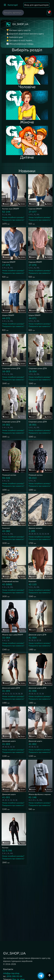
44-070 (6, 318)
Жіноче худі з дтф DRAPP (13, 635)
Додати (6, 204)
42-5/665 (7, 584)
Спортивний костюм (10, 581)
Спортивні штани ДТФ (11, 368)
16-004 (33, 371)
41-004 (33, 638)
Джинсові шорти (9, 741)
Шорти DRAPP (8, 315)
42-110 (33, 584)
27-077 (33, 212)
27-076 (33, 265)
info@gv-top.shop (11, 973)
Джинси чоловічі (35, 528)
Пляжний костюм (9, 475)
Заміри (22, 204)
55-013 (33, 478)
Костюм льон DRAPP (11, 209)
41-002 (33, 744)
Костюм (5, 848)
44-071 (33, 318)
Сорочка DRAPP (35, 209)
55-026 (6, 478)
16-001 (33, 425)
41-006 (33, 691)
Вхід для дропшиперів (36, 5)
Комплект (6, 528)
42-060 (6, 531)
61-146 (33, 797)
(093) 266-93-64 (14, 976)
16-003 (6, 371)
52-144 (6, 212)
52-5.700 (7, 851)
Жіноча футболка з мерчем (40, 794)
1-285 (32, 531)
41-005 (6, 691)
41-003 (6, 744)
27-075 (6, 265)
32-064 (6, 638)
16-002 (6, 425)
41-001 (6, 797)
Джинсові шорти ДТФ (38, 635)
